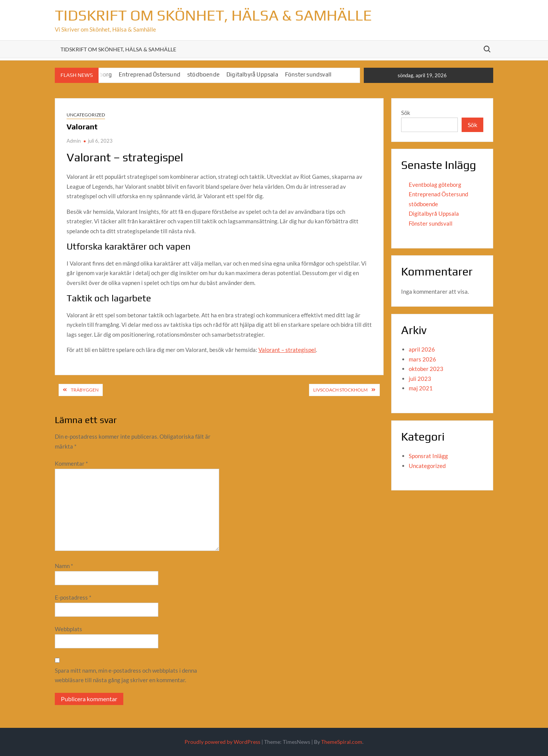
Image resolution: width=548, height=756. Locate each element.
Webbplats (68, 629)
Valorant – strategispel (287, 350)
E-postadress (73, 597)
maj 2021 (421, 388)
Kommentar (71, 463)
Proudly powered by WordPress (222, 742)
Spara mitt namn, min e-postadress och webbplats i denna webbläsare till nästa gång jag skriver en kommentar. (126, 675)
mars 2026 (422, 359)
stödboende (203, 74)
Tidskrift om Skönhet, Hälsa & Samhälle (213, 15)
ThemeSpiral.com (342, 742)
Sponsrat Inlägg (428, 456)
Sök (406, 113)
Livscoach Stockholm (340, 390)
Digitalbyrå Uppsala (252, 74)
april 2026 (422, 349)
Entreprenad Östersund (150, 74)
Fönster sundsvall (308, 74)
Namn (64, 566)
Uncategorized (86, 115)
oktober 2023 (426, 369)
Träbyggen (85, 390)
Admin (74, 141)
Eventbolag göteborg (435, 185)
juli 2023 (420, 379)
